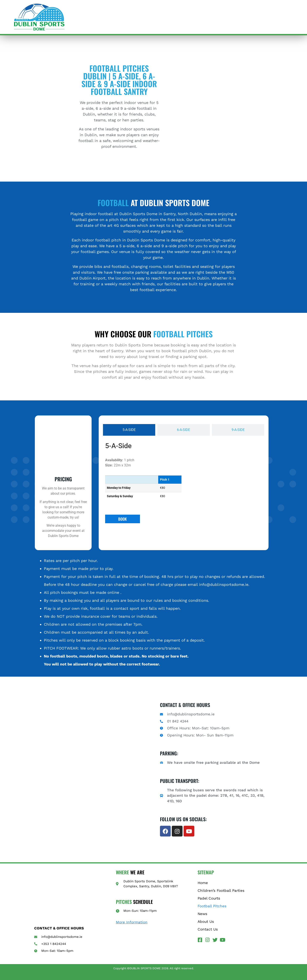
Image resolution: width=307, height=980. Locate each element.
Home (203, 883)
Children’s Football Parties (221, 890)
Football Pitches (212, 906)
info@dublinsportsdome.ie (224, 584)
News (202, 914)
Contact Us (208, 929)
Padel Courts (209, 898)
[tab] (129, 430)
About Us (206, 921)
